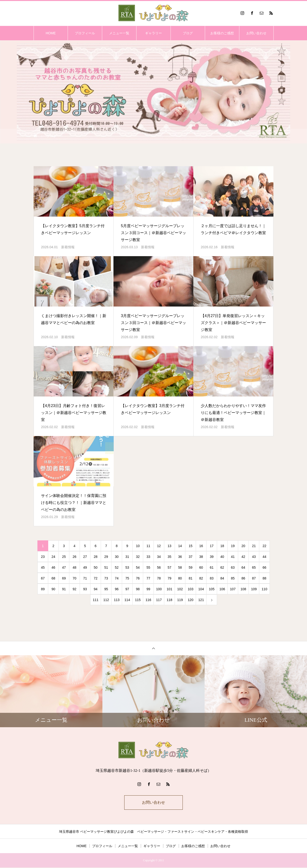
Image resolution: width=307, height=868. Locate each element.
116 (148, 600)
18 (222, 546)
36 (180, 557)
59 (191, 567)
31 (127, 557)
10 (138, 546)
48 (75, 567)
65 (254, 567)
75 (127, 578)
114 (127, 600)
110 (264, 589)
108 (243, 589)
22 (265, 546)
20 (243, 546)
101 (169, 589)
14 (180, 546)
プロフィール (85, 33)
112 (106, 600)
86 (243, 578)
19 (233, 546)
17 (212, 546)
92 (75, 589)
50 (96, 567)
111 (96, 600)
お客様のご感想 (222, 33)
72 (96, 578)
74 (117, 578)
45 (43, 567)
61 (212, 567)
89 (43, 589)
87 (254, 578)
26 (75, 557)
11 (148, 546)
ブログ (188, 33)
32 (138, 557)
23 (43, 557)
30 (117, 557)
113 (117, 600)
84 (222, 578)
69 (64, 578)
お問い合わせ (256, 33)
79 (170, 578)
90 (53, 589)
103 (191, 589)
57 (170, 567)
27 (85, 557)
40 (222, 557)
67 (43, 578)
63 (233, 567)
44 (265, 557)
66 (265, 567)
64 (243, 567)
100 (159, 589)
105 (212, 589)
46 (53, 567)
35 (170, 557)
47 (64, 567)
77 (148, 578)
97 (127, 589)
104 (201, 589)
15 (191, 546)
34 (159, 557)
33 (148, 557)
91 (64, 589)
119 (180, 600)
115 (138, 600)
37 (191, 557)
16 (201, 546)
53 (127, 567)
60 (201, 567)
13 (170, 546)
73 (106, 578)
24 (53, 557)
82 (201, 578)
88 (265, 578)
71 (85, 578)
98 (138, 589)
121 (201, 600)
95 (106, 589)
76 (138, 578)
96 (117, 589)
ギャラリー (153, 33)
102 (180, 589)
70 (75, 578)
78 (159, 578)
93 (85, 589)
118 (169, 600)
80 (180, 578)
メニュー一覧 (119, 33)
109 (254, 589)
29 (106, 557)
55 (148, 567)
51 (106, 567)
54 (138, 567)
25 (64, 557)
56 (159, 567)
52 (117, 567)
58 (180, 567)
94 (96, 589)
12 (159, 546)
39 (212, 557)
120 (191, 600)
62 (222, 567)
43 (254, 557)
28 (96, 557)
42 (243, 557)
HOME (51, 33)
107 (233, 589)
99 (148, 589)
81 (191, 578)
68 (53, 578)
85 (233, 578)
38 (201, 557)
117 (159, 600)
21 (254, 546)
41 (233, 557)
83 (212, 578)
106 (222, 589)
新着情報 (68, 247)
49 (85, 567)
